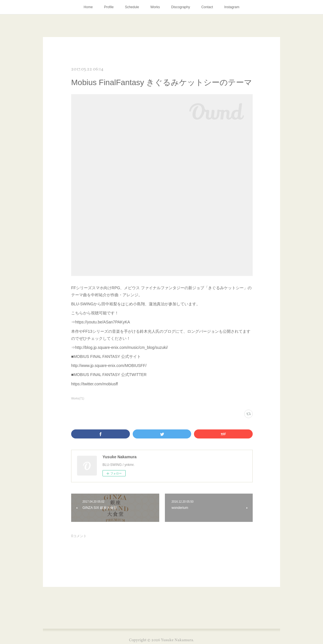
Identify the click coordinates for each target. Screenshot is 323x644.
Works (155, 7)
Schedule (132, 7)
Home (88, 7)
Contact (207, 7)
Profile (109, 7)
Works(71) (78, 398)
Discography (181, 7)
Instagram (232, 7)
